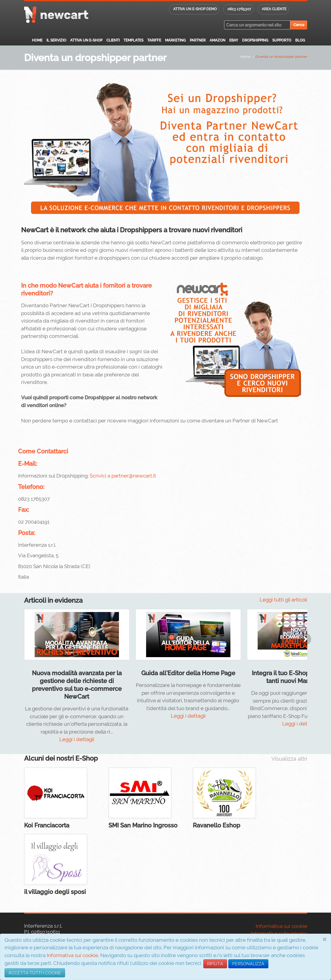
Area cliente (274, 9)
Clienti (113, 40)
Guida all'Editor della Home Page (188, 673)
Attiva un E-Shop (86, 40)
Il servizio (56, 40)
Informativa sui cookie (72, 955)
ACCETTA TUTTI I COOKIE (35, 973)
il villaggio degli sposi (55, 892)
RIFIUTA (215, 964)
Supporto (282, 40)
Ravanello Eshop (217, 825)
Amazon (217, 40)
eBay (234, 40)
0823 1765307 (239, 9)
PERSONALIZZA (248, 964)
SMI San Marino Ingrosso (143, 825)
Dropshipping (255, 40)
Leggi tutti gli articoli (283, 600)
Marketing (175, 40)
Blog (300, 40)
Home (37, 40)
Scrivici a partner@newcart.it (123, 476)
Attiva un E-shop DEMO (195, 9)
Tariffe (154, 40)
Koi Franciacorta (47, 825)
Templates (133, 40)
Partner (198, 40)
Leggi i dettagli (77, 739)
